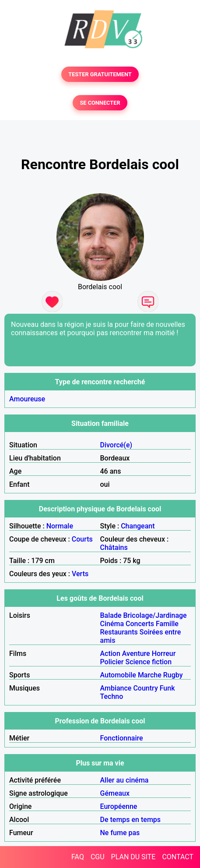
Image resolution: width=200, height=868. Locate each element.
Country (145, 688)
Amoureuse (27, 399)
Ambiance (116, 688)
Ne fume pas (120, 833)
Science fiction (148, 662)
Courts (82, 539)
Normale (60, 526)
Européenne (119, 806)
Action (110, 654)
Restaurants (119, 632)
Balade (111, 615)
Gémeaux (115, 793)
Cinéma (112, 624)
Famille (167, 624)
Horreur (164, 654)
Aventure (136, 654)
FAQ (78, 857)
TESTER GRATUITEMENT (100, 74)
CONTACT (178, 857)
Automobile (118, 675)
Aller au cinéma (125, 780)
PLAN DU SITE (133, 857)
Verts (80, 574)
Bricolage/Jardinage (155, 615)
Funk (167, 688)
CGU (98, 857)
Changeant (138, 526)
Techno (112, 696)
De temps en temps (131, 820)
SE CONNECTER (100, 103)
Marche (150, 675)
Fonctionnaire (122, 738)
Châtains (114, 547)
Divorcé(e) (116, 445)
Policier (112, 662)
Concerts (140, 624)
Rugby (173, 675)
